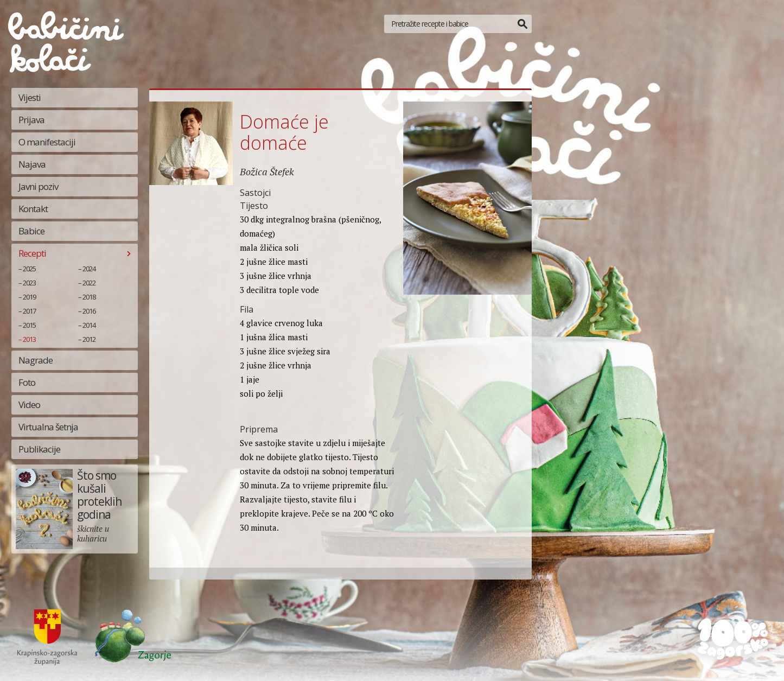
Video (29, 405)
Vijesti (30, 97)
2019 (29, 297)
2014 (89, 325)
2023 (29, 283)
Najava (32, 164)
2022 (89, 283)
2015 (29, 325)
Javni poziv (38, 186)
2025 (29, 269)
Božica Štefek (267, 171)
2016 (89, 311)
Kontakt (33, 209)
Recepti (32, 253)
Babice (31, 231)
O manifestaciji (47, 142)
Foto (27, 382)
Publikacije (39, 449)
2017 (29, 311)
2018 (89, 297)
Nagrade (36, 360)
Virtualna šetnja (48, 427)
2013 (29, 339)
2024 (89, 269)
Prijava (31, 120)
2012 (89, 339)
